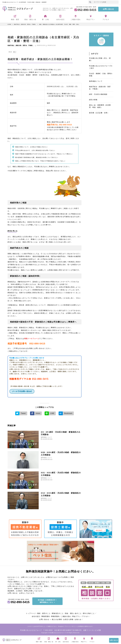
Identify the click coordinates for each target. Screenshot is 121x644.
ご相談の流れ (66, 616)
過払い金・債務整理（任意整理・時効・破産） (100, 106)
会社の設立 (36, 616)
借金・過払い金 (49, 639)
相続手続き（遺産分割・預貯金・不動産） (25, 24)
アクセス (85, 616)
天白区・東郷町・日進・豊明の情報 (101, 75)
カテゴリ (95, 54)
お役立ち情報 (68, 619)
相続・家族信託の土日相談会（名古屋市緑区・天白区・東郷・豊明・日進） (59, 24)
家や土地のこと (89, 613)
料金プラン (77, 616)
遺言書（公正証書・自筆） (99, 113)
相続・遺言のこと (44, 613)
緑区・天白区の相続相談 (98, 94)
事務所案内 (46, 616)
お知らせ (78, 619)
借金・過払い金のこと (73, 613)
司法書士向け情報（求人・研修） (100, 59)
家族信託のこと (58, 613)
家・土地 (58, 639)
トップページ (31, 613)
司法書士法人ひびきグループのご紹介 (101, 67)
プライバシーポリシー (71, 626)
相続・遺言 (39, 639)
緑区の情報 (93, 100)
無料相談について (46, 437)
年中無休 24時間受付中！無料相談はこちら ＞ (47, 601)
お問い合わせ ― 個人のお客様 (51, 619)
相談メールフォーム (32, 338)
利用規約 (81, 626)
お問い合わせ (108, 9)
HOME (9, 24)
